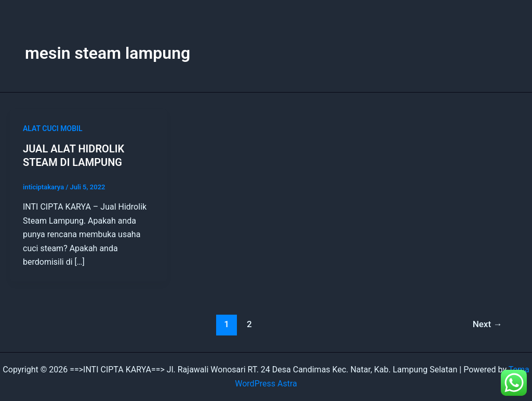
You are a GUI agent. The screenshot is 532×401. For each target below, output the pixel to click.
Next (488, 324)
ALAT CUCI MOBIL (53, 128)
